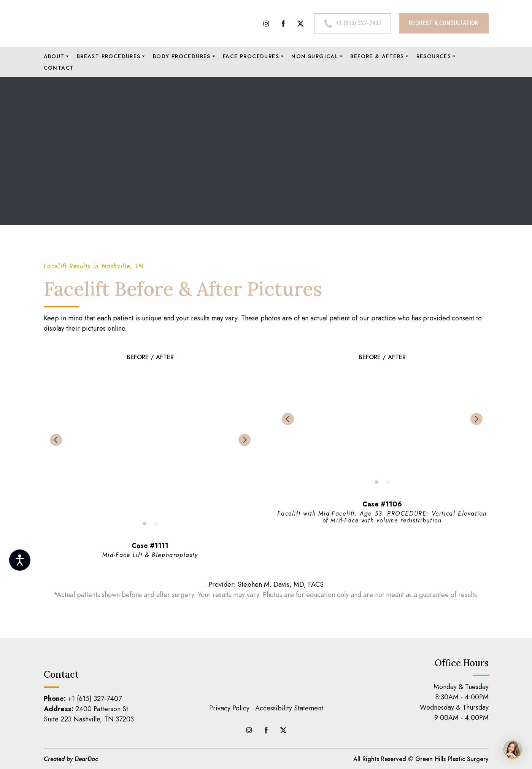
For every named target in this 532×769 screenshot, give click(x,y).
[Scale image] (150, 440)
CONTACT (59, 68)
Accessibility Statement (289, 708)
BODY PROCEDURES (182, 56)
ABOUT (54, 56)
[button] (266, 24)
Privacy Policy (229, 708)
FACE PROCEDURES (251, 56)
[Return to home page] (110, 23)
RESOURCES (434, 56)
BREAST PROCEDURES (109, 56)
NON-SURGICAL (315, 56)
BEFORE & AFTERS (377, 56)
